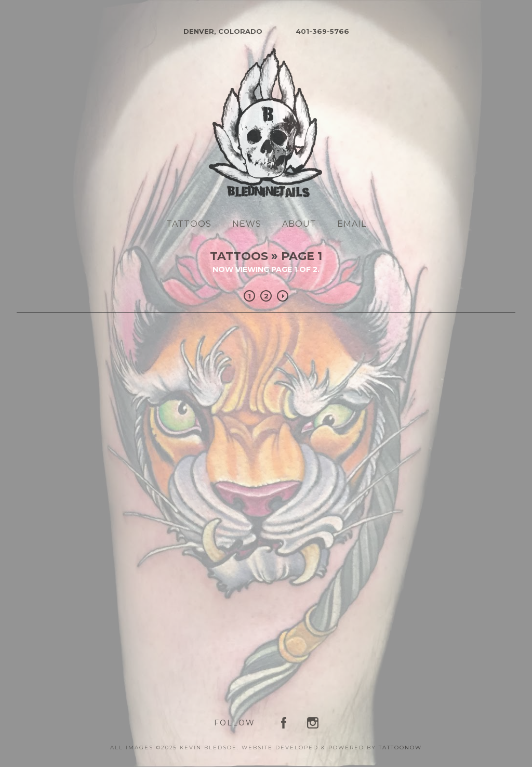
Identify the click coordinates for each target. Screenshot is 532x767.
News (247, 224)
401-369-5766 (322, 31)
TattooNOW (400, 747)
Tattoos (189, 224)
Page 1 (302, 256)
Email (352, 224)
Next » (283, 296)
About (299, 224)
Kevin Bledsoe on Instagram (313, 723)
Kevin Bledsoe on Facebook (284, 723)
